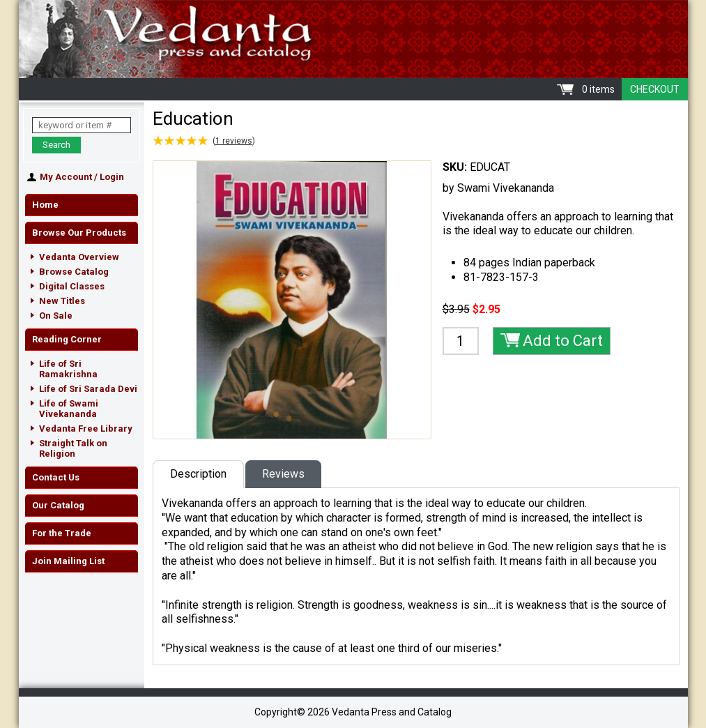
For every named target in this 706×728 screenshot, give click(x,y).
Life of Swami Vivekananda (69, 409)
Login (112, 177)
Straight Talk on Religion (73, 448)
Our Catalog (58, 505)
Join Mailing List (68, 561)
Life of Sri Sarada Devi (88, 389)
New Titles (62, 301)
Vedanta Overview (79, 257)
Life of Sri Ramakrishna (68, 369)
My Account (66, 177)
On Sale (56, 316)
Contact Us (56, 477)
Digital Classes (72, 286)
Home (45, 205)
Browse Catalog (74, 272)
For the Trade (62, 533)
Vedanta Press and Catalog (353, 39)
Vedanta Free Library (86, 429)
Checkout (655, 89)
